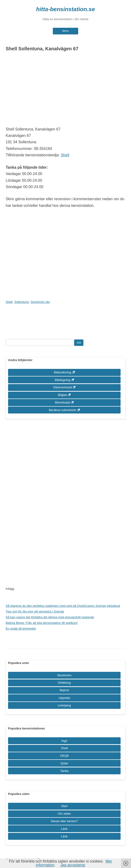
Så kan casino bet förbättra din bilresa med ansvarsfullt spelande (50, 617)
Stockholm (64, 675)
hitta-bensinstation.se (65, 9)
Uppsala (64, 698)
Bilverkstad (63, 402)
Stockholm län (40, 302)
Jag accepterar (73, 865)
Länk (64, 829)
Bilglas (63, 395)
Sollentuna (21, 302)
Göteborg (64, 683)
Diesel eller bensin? (64, 821)
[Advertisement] (65, 90)
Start (64, 806)
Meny (65, 31)
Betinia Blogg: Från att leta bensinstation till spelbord (42, 623)
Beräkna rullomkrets (63, 410)
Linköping (64, 705)
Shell (65, 155)
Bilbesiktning (63, 372)
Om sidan (64, 814)
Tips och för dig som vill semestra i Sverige (35, 611)
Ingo (64, 741)
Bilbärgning (62, 380)
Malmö (64, 690)
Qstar (64, 763)
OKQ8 (64, 756)
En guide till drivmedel (21, 629)
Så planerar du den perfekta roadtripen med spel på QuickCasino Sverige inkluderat (63, 606)
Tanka (64, 771)
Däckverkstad (63, 387)
